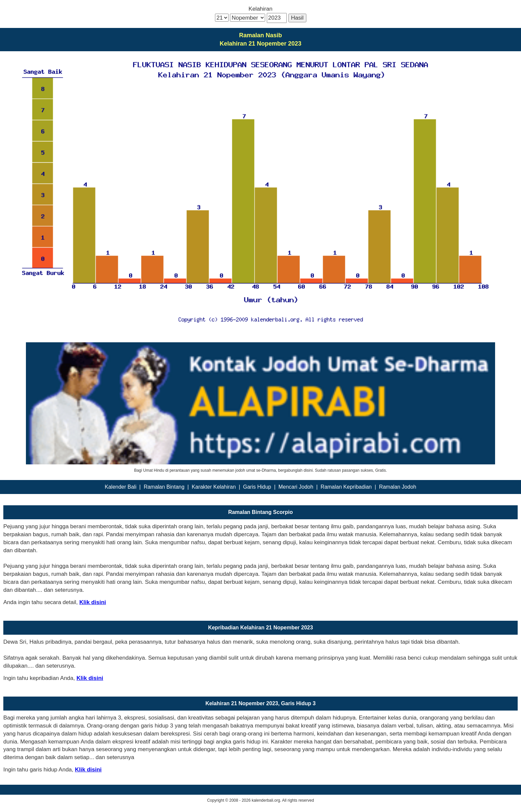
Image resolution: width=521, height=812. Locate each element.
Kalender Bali (120, 487)
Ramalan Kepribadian (346, 487)
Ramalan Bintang (164, 487)
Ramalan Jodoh (398, 487)
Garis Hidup (257, 487)
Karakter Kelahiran (214, 487)
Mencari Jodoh (296, 487)
